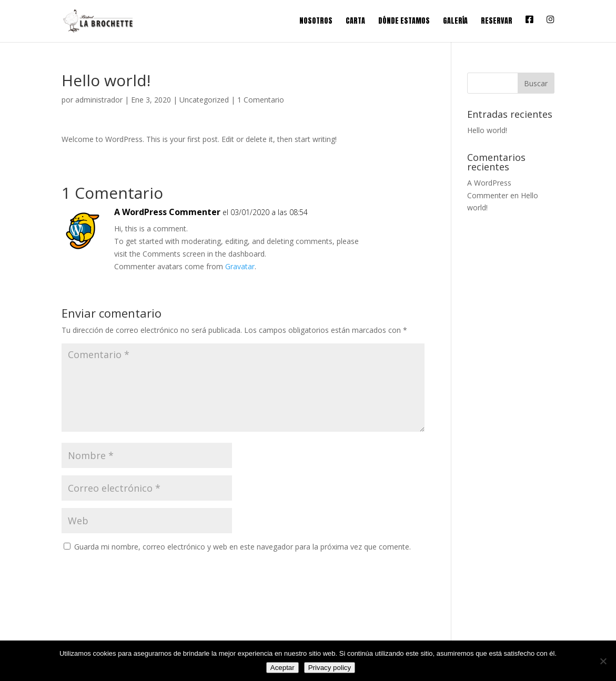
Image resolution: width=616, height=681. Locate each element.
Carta (355, 22)
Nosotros (316, 22)
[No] (603, 661)
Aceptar (282, 668)
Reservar (497, 22)
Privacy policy (330, 668)
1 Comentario (261, 100)
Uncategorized (204, 100)
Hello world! (487, 130)
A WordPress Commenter (167, 212)
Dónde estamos (404, 22)
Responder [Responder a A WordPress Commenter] (386, 223)
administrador (99, 100)
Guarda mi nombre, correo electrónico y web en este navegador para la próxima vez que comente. (243, 547)
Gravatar (240, 266)
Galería (455, 22)
